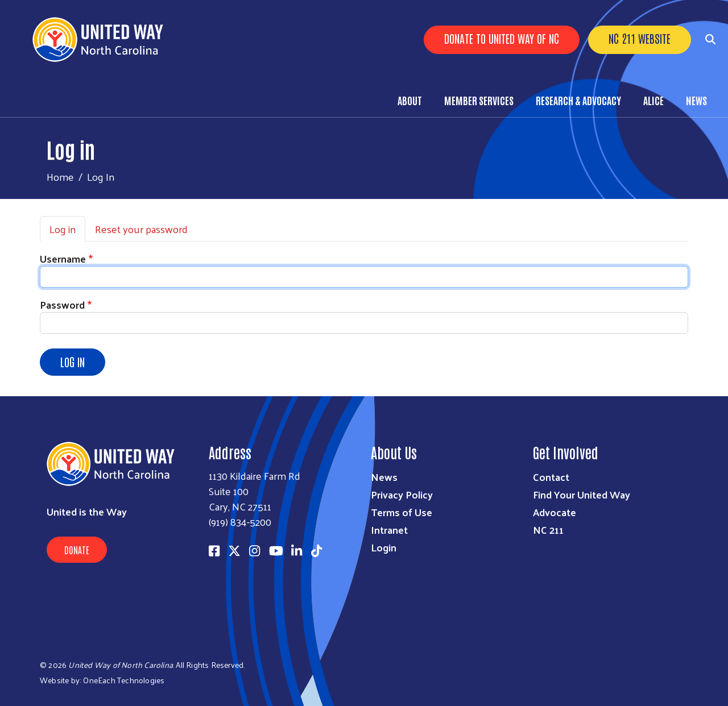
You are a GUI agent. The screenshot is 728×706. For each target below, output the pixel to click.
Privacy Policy (402, 494)
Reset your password (141, 229)
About (410, 100)
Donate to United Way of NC (502, 38)
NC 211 (548, 529)
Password (62, 304)
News (696, 100)
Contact (551, 477)
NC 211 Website (640, 38)
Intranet (389, 529)
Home (60, 176)
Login (384, 547)
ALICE (653, 100)
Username (63, 258)
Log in (63, 229)
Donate (77, 550)
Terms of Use (402, 512)
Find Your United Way (582, 494)
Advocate (555, 512)
